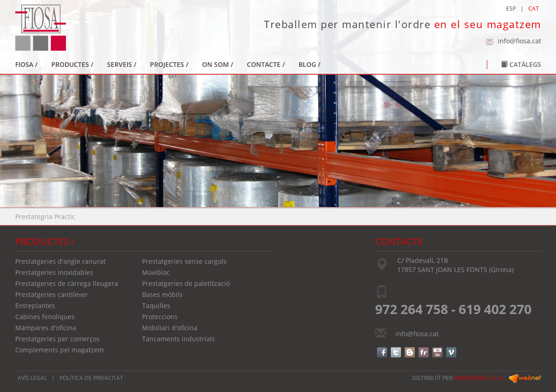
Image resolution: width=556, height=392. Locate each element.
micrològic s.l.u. (480, 378)
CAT (534, 9)
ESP (511, 9)
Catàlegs (521, 64)
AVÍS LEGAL (32, 378)
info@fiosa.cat (520, 41)
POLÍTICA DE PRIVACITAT (91, 378)
